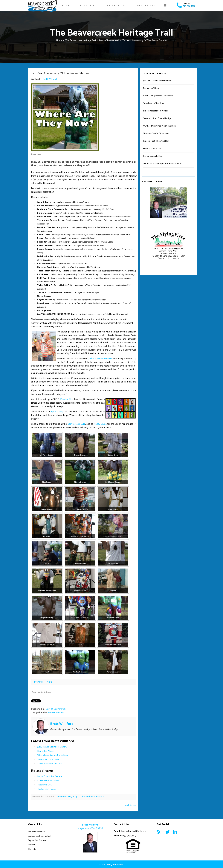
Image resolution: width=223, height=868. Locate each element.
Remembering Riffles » (93, 797)
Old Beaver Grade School (48, 781)
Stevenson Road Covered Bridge (157, 118)
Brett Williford (50, 79)
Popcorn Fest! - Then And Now (156, 141)
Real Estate (146, 6)
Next (49, 682)
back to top (131, 805)
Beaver (52, 713)
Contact (31, 845)
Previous (39, 682)
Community (88, 6)
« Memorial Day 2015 (67, 797)
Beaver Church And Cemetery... (51, 776)
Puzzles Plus (67, 399)
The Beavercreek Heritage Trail (81, 40)
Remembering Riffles (152, 156)
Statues (60, 713)
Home (66, 6)
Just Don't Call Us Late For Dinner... (52, 747)
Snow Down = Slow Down (48, 760)
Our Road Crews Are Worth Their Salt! (160, 126)
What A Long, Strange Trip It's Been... (53, 755)
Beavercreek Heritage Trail (40, 836)
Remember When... (46, 751)
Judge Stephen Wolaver (100, 359)
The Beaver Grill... (45, 785)
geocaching (57, 412)
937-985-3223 (189, 6)
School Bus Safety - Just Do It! (50, 764)
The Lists (32, 849)
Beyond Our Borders (37, 841)
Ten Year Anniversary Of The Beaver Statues (162, 164)
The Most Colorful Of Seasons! (156, 134)
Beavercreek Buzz (76, 424)
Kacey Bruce (100, 424)
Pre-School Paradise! (152, 149)
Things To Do (117, 6)
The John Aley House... (47, 789)
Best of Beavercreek (109, 40)
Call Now (186, 4)
